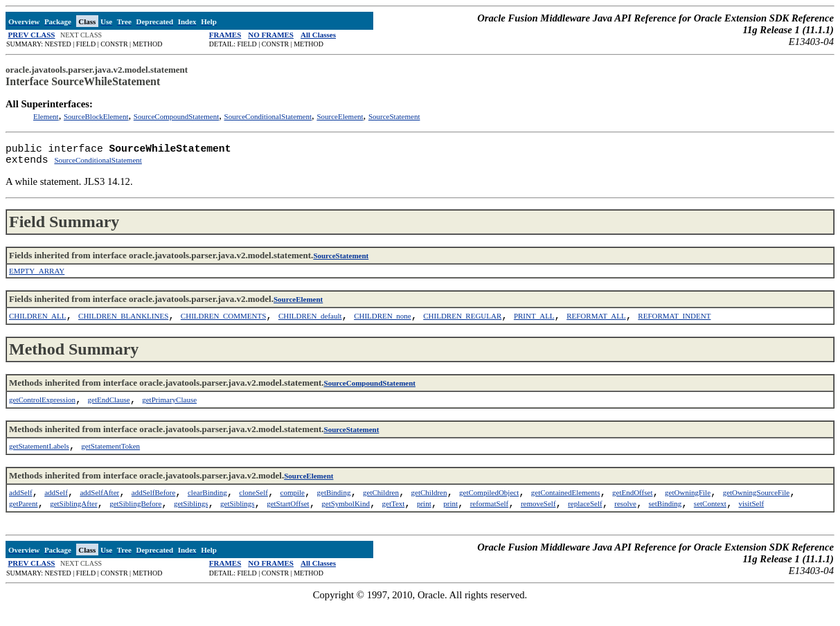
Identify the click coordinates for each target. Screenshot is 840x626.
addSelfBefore (154, 509)
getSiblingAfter (73, 523)
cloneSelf (253, 509)
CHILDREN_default (310, 324)
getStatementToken (110, 460)
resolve (625, 523)
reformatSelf (490, 523)
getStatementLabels (39, 460)
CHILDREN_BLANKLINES (123, 324)
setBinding (665, 523)
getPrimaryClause (169, 411)
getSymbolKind (346, 523)
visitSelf (752, 523)
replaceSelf (585, 523)
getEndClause (109, 411)
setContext (710, 523)
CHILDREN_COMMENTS (223, 324)
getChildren (381, 509)
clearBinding (207, 509)
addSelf (21, 509)
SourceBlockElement (96, 116)
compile (293, 509)
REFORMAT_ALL (596, 324)
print (424, 523)
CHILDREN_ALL (38, 324)
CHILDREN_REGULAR (462, 324)
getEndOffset (632, 509)
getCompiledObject (489, 509)
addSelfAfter (99, 509)
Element (46, 116)
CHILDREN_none (383, 324)
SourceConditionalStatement (268, 116)
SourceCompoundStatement (176, 116)
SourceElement (340, 116)
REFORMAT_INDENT (674, 324)
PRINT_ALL (534, 324)
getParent (24, 523)
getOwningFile (688, 509)
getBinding (334, 509)
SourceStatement (394, 116)
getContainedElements (566, 509)
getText (394, 523)
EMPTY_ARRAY (37, 276)
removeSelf (538, 523)
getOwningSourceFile (757, 509)
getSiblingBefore (135, 523)
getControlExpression (42, 411)
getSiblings (191, 523)
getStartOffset (288, 523)
